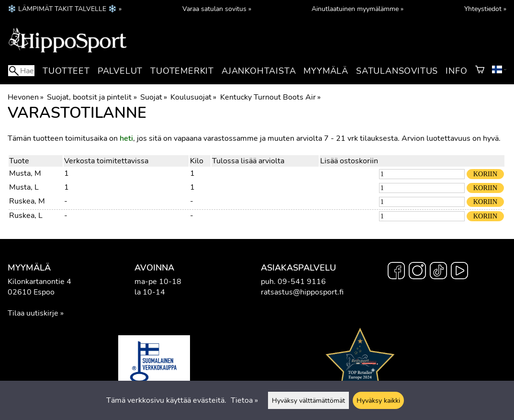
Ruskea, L (26, 216)
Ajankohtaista (259, 71)
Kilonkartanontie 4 (39, 282)
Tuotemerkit (182, 71)
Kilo (197, 161)
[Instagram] (417, 272)
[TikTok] (438, 272)
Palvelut (120, 71)
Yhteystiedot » (485, 9)
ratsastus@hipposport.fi (302, 292)
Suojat (154, 97)
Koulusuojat (193, 97)
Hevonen (26, 97)
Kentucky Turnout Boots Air (270, 97)
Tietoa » (244, 400)
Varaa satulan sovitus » (217, 9)
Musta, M (25, 173)
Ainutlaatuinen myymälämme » (358, 9)
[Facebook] (396, 272)
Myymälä (326, 71)
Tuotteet (66, 71)
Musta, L (24, 187)
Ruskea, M (27, 201)
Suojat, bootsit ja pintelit (92, 97)
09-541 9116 (302, 282)
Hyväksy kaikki (378, 400)
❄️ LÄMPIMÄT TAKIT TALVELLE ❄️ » (65, 9)
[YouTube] (459, 272)
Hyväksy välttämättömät (308, 400)
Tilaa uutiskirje (33, 313)
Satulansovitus (397, 71)
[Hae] (21, 71)
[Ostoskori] (480, 71)
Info (456, 71)
